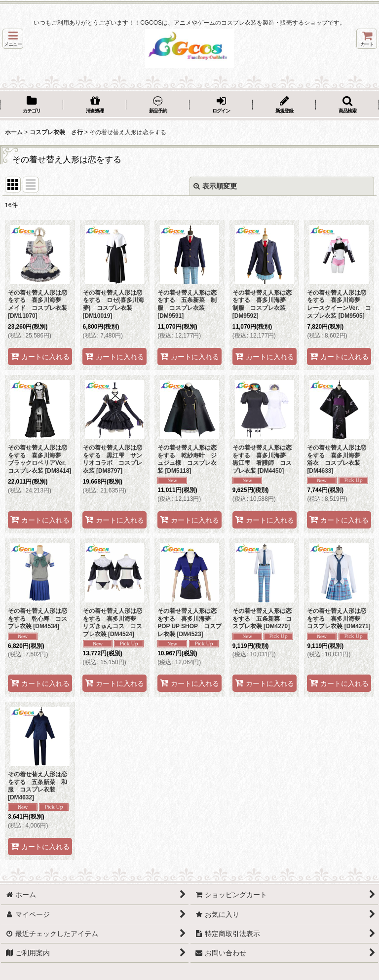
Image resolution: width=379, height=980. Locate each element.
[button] (13, 39)
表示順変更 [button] (215, 186)
